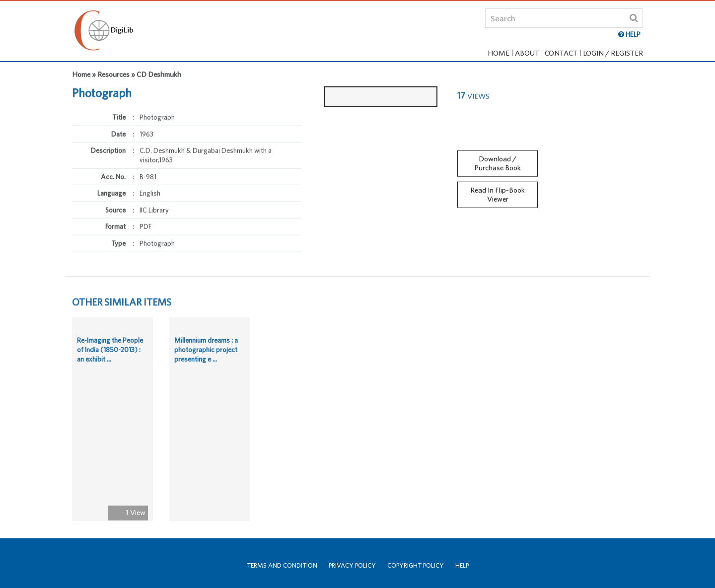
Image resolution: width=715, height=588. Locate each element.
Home (499, 53)
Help (462, 565)
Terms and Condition (282, 565)
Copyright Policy (416, 565)
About (527, 53)
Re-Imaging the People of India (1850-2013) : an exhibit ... (110, 352)
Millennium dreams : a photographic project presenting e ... (206, 352)
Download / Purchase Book (498, 161)
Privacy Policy (352, 565)
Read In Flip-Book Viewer (498, 192)
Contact (561, 53)
